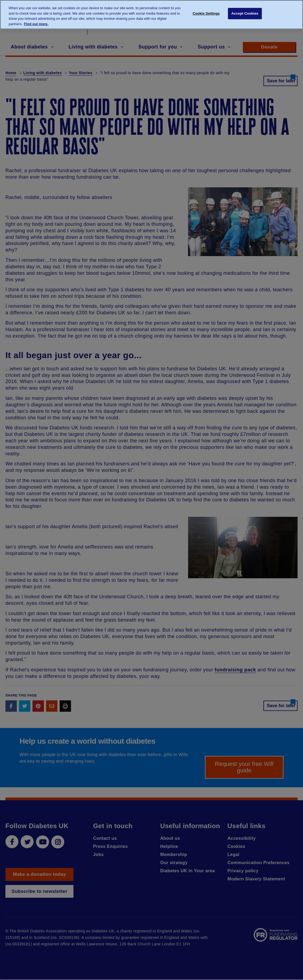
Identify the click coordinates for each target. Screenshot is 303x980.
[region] (151, 15)
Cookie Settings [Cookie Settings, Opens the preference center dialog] (206, 14)
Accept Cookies (245, 14)
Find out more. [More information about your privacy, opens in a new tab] (36, 24)
